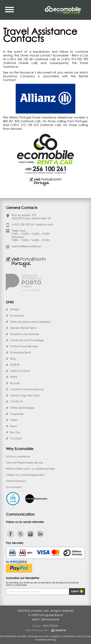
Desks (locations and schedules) (30, 322)
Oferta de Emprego (22, 408)
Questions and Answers (25, 334)
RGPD (14, 377)
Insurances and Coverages (27, 340)
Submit (77, 591)
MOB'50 (15, 365)
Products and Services (24, 346)
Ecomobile (17, 316)
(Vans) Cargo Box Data (25, 395)
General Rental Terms (23, 328)
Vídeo (14, 420)
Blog (13, 359)
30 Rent (15, 309)
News (14, 426)
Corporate (17, 414)
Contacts (16, 438)
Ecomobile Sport (20, 352)
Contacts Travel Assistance (27, 389)
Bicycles (15, 383)
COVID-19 (16, 402)
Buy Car (15, 432)
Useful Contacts (20, 371)
